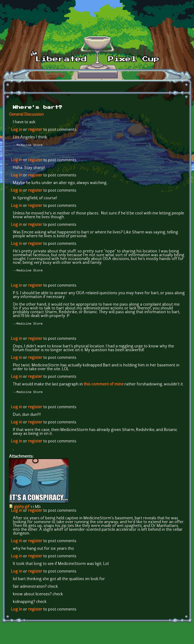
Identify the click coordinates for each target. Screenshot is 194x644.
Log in (17, 130)
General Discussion (26, 115)
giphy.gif (22, 509)
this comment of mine (104, 386)
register (35, 130)
